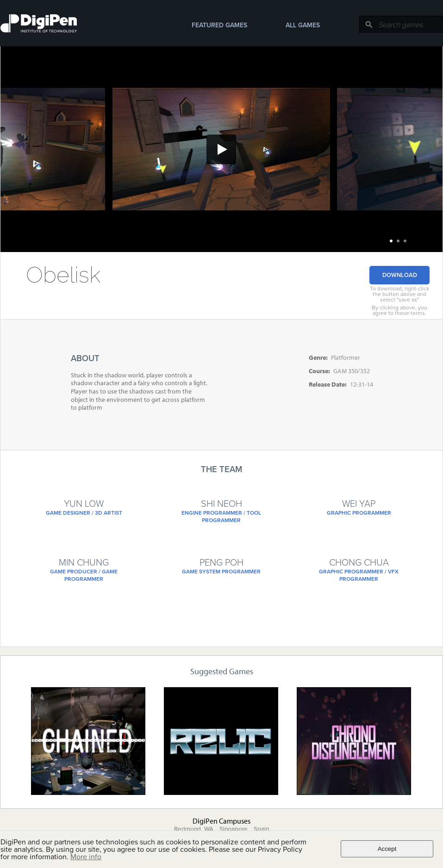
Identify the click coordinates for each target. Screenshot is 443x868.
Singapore (234, 829)
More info (86, 857)
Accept (387, 849)
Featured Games (219, 25)
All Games (303, 25)
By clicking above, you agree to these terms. (399, 310)
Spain (261, 829)
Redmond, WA (194, 829)
